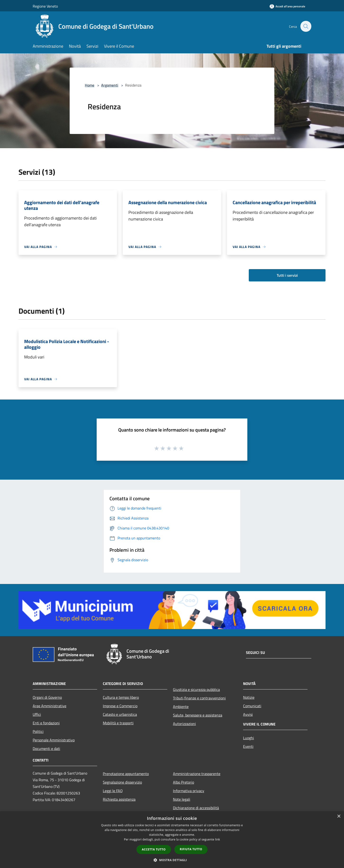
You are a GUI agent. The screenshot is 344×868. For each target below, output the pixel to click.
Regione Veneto (45, 6)
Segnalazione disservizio (122, 782)
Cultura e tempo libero (121, 697)
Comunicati (252, 706)
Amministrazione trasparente (197, 774)
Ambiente (181, 707)
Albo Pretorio (183, 782)
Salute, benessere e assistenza (198, 715)
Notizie (249, 697)
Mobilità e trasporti (118, 723)
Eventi (248, 746)
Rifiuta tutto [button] (191, 849)
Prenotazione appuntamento (126, 774)
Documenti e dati (46, 749)
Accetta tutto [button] (154, 849)
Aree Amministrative (50, 706)
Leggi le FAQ (113, 791)
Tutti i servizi (287, 275)
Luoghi (249, 738)
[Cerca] (306, 26)
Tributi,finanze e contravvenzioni (199, 698)
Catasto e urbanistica (120, 714)
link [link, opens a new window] (218, 839)
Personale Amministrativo (54, 740)
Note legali (182, 799)
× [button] (339, 816)
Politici (38, 731)
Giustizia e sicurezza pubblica (196, 689)
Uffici (37, 714)
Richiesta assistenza (119, 799)
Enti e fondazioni (46, 723)
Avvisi (248, 714)
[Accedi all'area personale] (287, 6)
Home (90, 85)
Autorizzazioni (184, 724)
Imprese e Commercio (120, 706)
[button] (172, 860)
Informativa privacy (189, 791)
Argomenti (110, 85)
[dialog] (172, 840)
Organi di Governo (47, 697)
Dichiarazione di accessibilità (196, 808)
